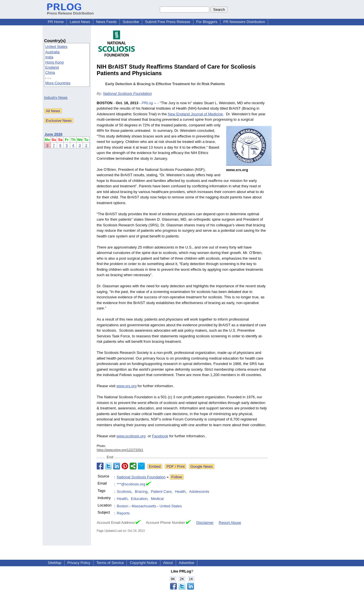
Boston (123, 506)
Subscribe (131, 22)
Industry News (56, 98)
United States (56, 47)
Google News (202, 466)
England (52, 67)
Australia (52, 52)
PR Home (56, 22)
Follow (177, 477)
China (50, 72)
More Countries (58, 83)
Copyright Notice (143, 563)
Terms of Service (110, 563)
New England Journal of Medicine (195, 114)
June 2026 (54, 134)
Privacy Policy (79, 563)
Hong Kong (54, 62)
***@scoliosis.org (131, 484)
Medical (157, 499)
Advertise (187, 563)
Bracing (141, 492)
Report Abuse (230, 523)
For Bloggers (207, 22)
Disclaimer (205, 523)
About (168, 563)
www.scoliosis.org (131, 436)
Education (139, 499)
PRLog (147, 103)
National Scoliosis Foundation (127, 94)
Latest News (80, 22)
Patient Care (161, 492)
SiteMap (55, 563)
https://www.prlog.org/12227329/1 (120, 450)
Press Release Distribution (70, 11)
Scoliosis (124, 492)
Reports (123, 513)
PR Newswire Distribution (244, 22)
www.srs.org (126, 386)
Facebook (160, 436)
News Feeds (106, 22)
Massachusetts (144, 506)
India (49, 57)
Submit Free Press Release (168, 22)
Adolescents (199, 492)
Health (180, 492)
